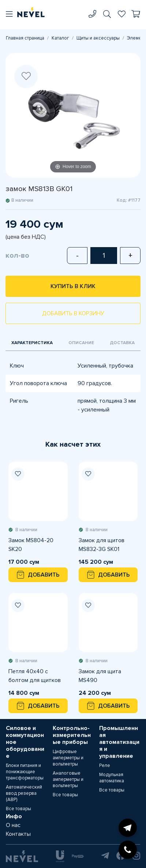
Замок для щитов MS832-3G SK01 (102, 545)
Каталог (60, 38)
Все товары (18, 809)
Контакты (18, 834)
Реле (105, 765)
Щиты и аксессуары (98, 38)
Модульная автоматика (112, 778)
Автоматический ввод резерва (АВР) (24, 793)
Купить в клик (73, 286)
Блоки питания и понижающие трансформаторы (25, 772)
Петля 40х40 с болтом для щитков (35, 676)
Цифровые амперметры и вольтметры (68, 758)
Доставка (122, 343)
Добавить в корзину (73, 313)
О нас (13, 825)
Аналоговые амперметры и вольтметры (68, 779)
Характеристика (32, 343)
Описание (81, 343)
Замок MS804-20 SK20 (31, 545)
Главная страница (25, 38)
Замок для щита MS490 (100, 676)
